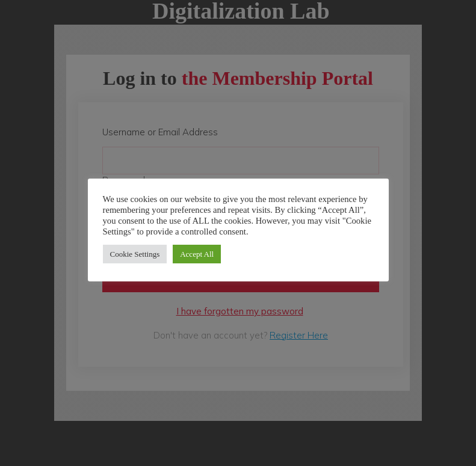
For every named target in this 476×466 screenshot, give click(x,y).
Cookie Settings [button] (135, 254)
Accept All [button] (197, 254)
